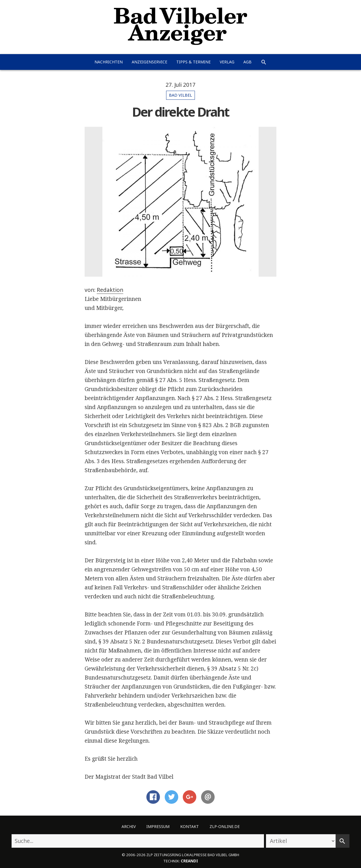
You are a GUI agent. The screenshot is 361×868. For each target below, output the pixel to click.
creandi (189, 861)
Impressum (158, 826)
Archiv (129, 826)
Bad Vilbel (180, 95)
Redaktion (110, 290)
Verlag (227, 62)
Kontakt (190, 826)
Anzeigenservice (149, 62)
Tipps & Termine (193, 62)
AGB (247, 62)
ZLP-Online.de (225, 826)
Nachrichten (109, 62)
